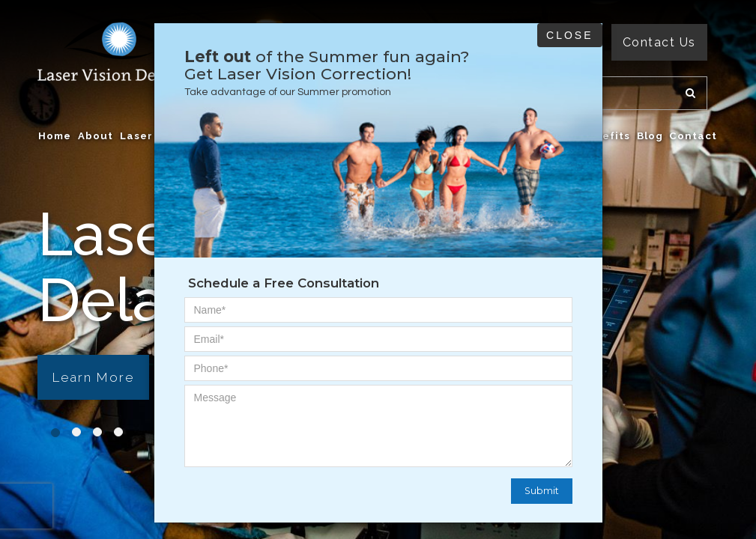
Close (569, 35)
